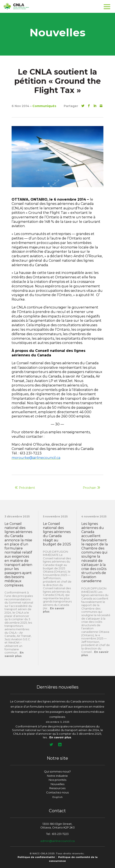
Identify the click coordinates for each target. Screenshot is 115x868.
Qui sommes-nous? (57, 771)
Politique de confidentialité (36, 857)
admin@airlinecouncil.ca (57, 841)
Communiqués (44, 106)
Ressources (57, 788)
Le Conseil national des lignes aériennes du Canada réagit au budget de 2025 (57, 534)
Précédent (27, 488)
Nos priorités (57, 780)
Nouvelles (57, 784)
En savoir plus (14, 654)
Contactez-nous (57, 792)
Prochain (89, 488)
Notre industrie (57, 776)
